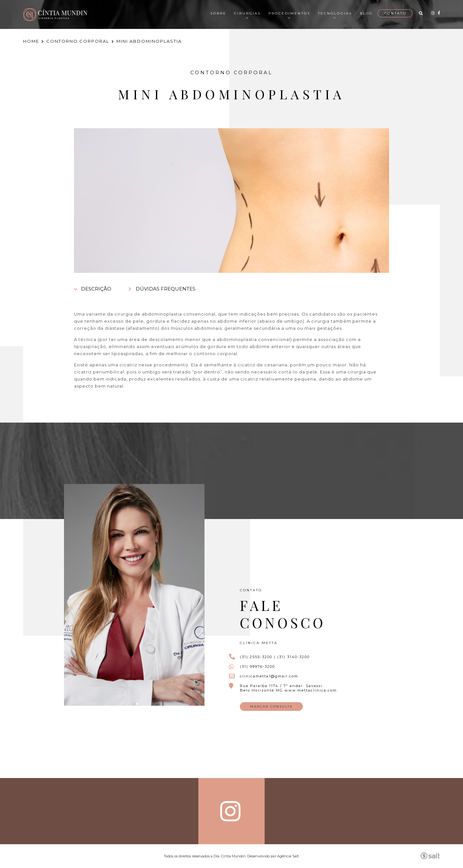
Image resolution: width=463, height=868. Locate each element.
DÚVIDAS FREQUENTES (162, 289)
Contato (395, 13)
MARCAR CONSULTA (271, 707)
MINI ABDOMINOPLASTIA (149, 41)
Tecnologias (335, 13)
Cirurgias (247, 13)
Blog (366, 13)
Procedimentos (289, 13)
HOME (31, 41)
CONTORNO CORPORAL (78, 41)
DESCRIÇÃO (92, 289)
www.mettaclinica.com (311, 690)
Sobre (218, 13)
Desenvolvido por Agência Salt (273, 856)
